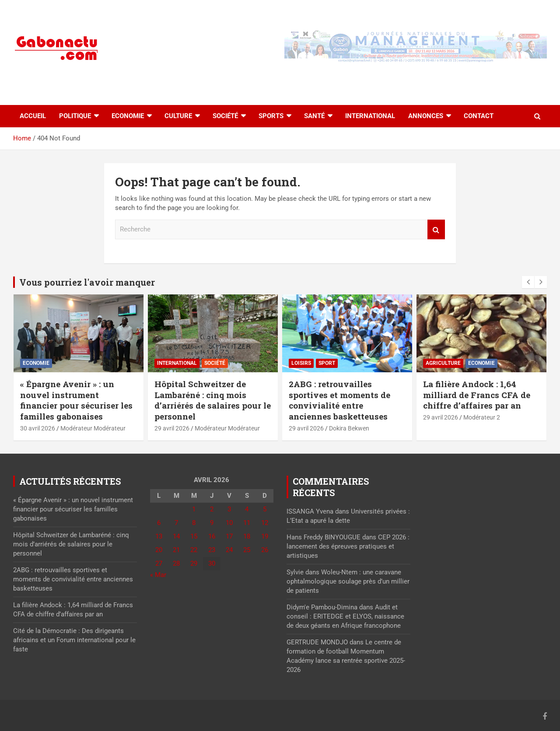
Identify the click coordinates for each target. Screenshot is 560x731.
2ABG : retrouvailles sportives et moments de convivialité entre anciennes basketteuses (339, 400)
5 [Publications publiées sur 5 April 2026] (265, 509)
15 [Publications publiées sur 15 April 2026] (194, 536)
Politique (75, 116)
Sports (271, 116)
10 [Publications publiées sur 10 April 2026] (229, 523)
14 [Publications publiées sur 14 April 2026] (176, 536)
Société (225, 116)
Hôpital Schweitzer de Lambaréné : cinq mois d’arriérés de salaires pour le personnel (213, 400)
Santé (314, 116)
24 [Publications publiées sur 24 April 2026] (229, 550)
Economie (128, 116)
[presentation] (528, 282)
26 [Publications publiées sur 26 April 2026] (265, 550)
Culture (178, 116)
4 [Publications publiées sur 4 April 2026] (247, 509)
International (370, 116)
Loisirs (301, 363)
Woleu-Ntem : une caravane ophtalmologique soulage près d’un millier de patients (348, 581)
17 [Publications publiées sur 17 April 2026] (229, 536)
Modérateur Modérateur (93, 428)
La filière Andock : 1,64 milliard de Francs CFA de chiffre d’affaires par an (477, 395)
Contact (479, 116)
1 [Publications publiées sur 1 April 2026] (194, 509)
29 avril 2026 (172, 428)
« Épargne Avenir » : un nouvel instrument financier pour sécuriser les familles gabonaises (76, 400)
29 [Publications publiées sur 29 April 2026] (194, 563)
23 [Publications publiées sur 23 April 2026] (212, 550)
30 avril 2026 (38, 428)
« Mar (158, 575)
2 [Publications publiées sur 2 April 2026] (212, 509)
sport (327, 363)
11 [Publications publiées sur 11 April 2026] (247, 523)
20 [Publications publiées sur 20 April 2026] (159, 550)
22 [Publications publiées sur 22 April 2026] (194, 550)
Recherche (436, 229)
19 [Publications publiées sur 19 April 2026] (265, 536)
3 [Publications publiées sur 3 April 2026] (229, 509)
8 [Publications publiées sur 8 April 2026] (194, 523)
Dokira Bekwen (349, 428)
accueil (33, 116)
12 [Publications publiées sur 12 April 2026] (265, 523)
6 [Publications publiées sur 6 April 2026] (159, 523)
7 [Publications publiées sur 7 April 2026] (176, 523)
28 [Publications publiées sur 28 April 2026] (176, 563)
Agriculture (443, 363)
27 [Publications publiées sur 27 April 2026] (159, 563)
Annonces (426, 116)
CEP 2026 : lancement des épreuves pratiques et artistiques (348, 546)
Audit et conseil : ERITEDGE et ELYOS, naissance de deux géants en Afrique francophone (345, 616)
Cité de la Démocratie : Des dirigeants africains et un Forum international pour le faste (74, 640)
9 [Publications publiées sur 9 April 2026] (212, 523)
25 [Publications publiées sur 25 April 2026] (247, 550)
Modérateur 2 (482, 417)
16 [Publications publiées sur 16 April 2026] (212, 536)
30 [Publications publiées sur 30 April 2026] (212, 563)
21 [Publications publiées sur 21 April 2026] (176, 550)
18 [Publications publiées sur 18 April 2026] (247, 536)
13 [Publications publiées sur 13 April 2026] (159, 536)
